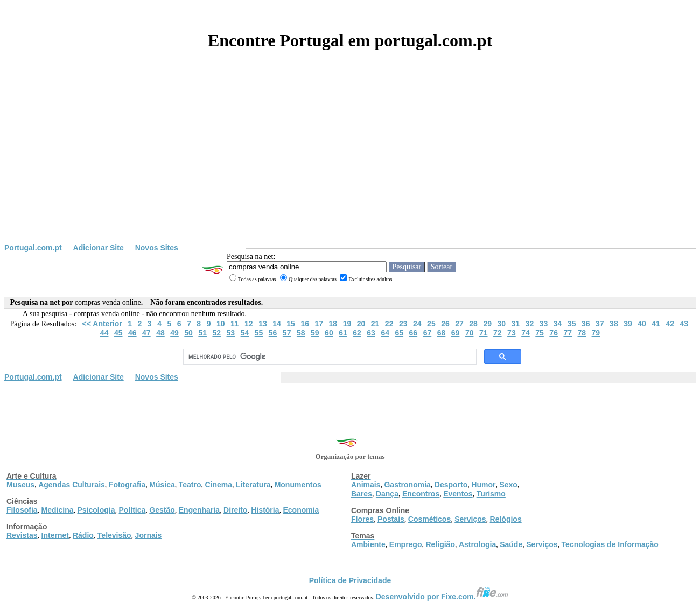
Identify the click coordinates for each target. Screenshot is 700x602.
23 (403, 324)
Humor (483, 485)
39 (628, 324)
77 (568, 333)
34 (558, 324)
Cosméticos (429, 519)
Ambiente (368, 544)
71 (484, 333)
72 (498, 333)
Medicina (58, 510)
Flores (362, 519)
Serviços (470, 519)
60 (329, 333)
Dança (387, 494)
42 (670, 324)
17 (319, 324)
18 (333, 324)
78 (582, 333)
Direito (235, 510)
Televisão (114, 535)
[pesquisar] (329, 357)
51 (202, 333)
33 (544, 324)
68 (442, 333)
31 (516, 324)
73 (512, 333)
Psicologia (96, 510)
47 (146, 333)
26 (445, 324)
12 (249, 324)
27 (459, 324)
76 (554, 333)
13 (263, 324)
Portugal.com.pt (33, 248)
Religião (440, 544)
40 (642, 324)
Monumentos (298, 485)
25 (431, 324)
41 (656, 324)
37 (600, 324)
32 (530, 324)
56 (273, 333)
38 (614, 324)
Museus (20, 485)
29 (487, 324)
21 (375, 324)
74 (526, 333)
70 (470, 333)
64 (385, 333)
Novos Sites (157, 248)
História (265, 510)
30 (501, 324)
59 (315, 333)
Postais (391, 519)
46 (132, 333)
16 (305, 324)
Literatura (253, 485)
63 (371, 333)
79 (596, 333)
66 (414, 333)
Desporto (451, 485)
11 (235, 324)
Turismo (491, 494)
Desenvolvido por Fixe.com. (442, 597)
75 (540, 333)
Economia (301, 510)
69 (456, 333)
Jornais (149, 535)
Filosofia (22, 510)
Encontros (421, 494)
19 (347, 324)
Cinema (219, 485)
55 (259, 333)
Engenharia (199, 510)
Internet (55, 535)
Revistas (22, 535)
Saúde (511, 544)
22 (389, 324)
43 (684, 324)
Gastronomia (407, 485)
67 (428, 333)
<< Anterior (102, 324)
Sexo (508, 485)
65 (399, 333)
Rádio (83, 535)
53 (231, 333)
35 (572, 324)
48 (160, 333)
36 (586, 324)
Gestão (162, 510)
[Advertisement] (350, 163)
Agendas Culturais (72, 485)
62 (357, 333)
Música (162, 485)
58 (301, 333)
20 (361, 324)
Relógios (506, 519)
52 (216, 333)
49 (174, 333)
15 (291, 324)
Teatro (190, 485)
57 (287, 333)
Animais (366, 485)
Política (132, 510)
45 (118, 333)
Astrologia (477, 544)
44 (104, 333)
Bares (362, 494)
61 (343, 333)
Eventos (458, 494)
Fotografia (127, 485)
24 (417, 324)
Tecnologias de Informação (610, 544)
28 (473, 324)
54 (245, 333)
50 (188, 333)
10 (221, 324)
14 (277, 324)
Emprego (406, 544)
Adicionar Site (99, 248)
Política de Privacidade (350, 580)
